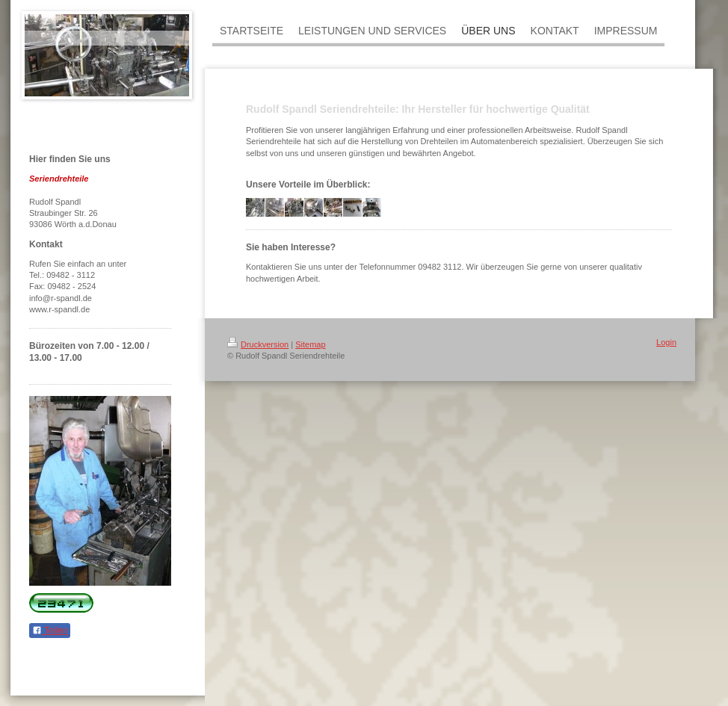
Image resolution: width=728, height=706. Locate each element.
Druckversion (258, 344)
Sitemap (310, 344)
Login (666, 342)
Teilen (50, 631)
